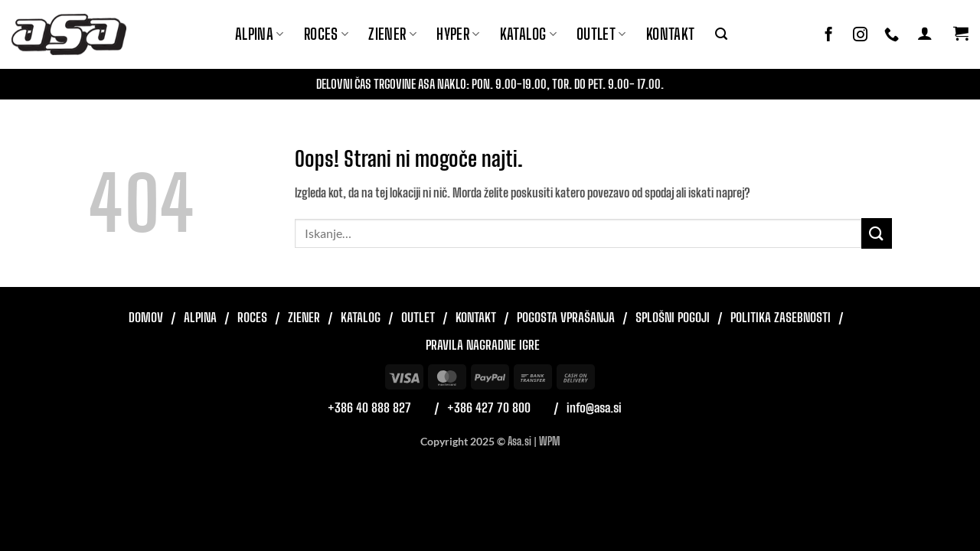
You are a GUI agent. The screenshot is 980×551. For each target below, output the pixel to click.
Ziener (304, 317)
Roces (252, 317)
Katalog (528, 34)
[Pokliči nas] (892, 35)
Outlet (601, 34)
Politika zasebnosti (781, 317)
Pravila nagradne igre (483, 345)
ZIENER (392, 34)
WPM (549, 441)
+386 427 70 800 (489, 408)
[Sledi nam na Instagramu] (860, 35)
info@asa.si (594, 408)
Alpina (260, 34)
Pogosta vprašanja (566, 317)
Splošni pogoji (673, 317)
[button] (721, 34)
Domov (146, 317)
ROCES (327, 34)
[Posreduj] (877, 233)
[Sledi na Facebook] (829, 35)
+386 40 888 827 (369, 408)
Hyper (458, 34)
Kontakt (671, 34)
